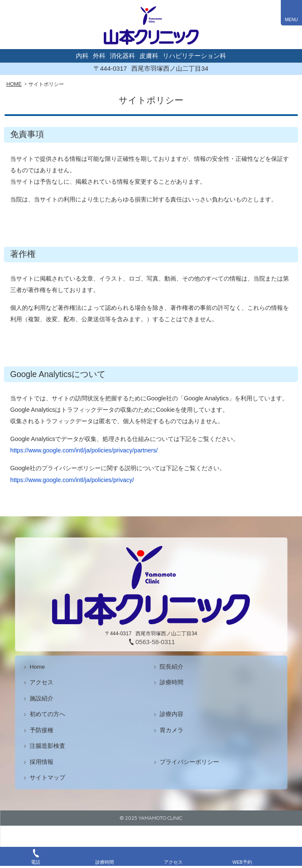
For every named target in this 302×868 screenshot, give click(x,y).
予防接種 (42, 730)
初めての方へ (47, 714)
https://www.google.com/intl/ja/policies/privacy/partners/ (84, 450)
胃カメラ (172, 730)
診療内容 (172, 714)
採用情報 (42, 762)
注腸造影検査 (47, 746)
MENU (292, 19)
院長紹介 (172, 667)
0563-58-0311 (155, 642)
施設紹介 (42, 699)
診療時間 (172, 682)
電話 (36, 862)
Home (37, 667)
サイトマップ (47, 778)
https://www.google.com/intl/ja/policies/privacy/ (72, 480)
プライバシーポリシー (189, 762)
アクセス (42, 682)
